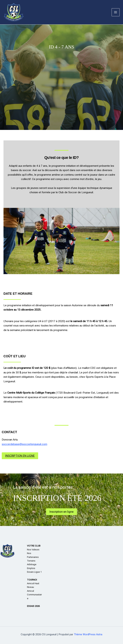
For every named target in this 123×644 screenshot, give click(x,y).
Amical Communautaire (34, 595)
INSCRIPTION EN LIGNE (20, 456)
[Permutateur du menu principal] (116, 12)
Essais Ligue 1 (34, 572)
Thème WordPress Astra (88, 634)
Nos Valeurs (33, 550)
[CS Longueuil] (14, 13)
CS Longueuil (41, 13)
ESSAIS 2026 (33, 606)
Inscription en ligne (61, 512)
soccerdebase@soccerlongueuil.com (24, 444)
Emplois (31, 568)
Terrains (31, 561)
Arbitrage (32, 564)
